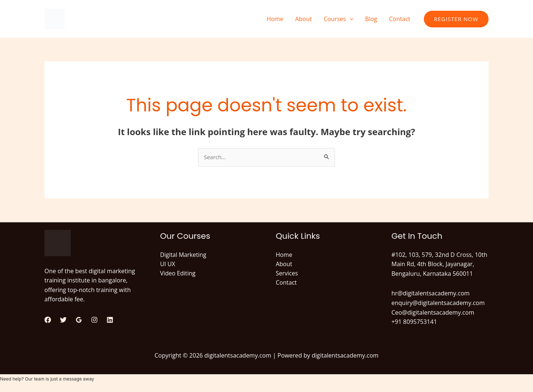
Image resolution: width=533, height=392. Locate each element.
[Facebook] (48, 320)
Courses (338, 19)
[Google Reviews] (79, 320)
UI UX (168, 265)
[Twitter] (63, 320)
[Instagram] (94, 320)
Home (275, 19)
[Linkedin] (110, 320)
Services (287, 274)
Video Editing (178, 274)
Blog (371, 19)
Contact (400, 19)
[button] (350, 19)
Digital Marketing (184, 255)
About (303, 19)
